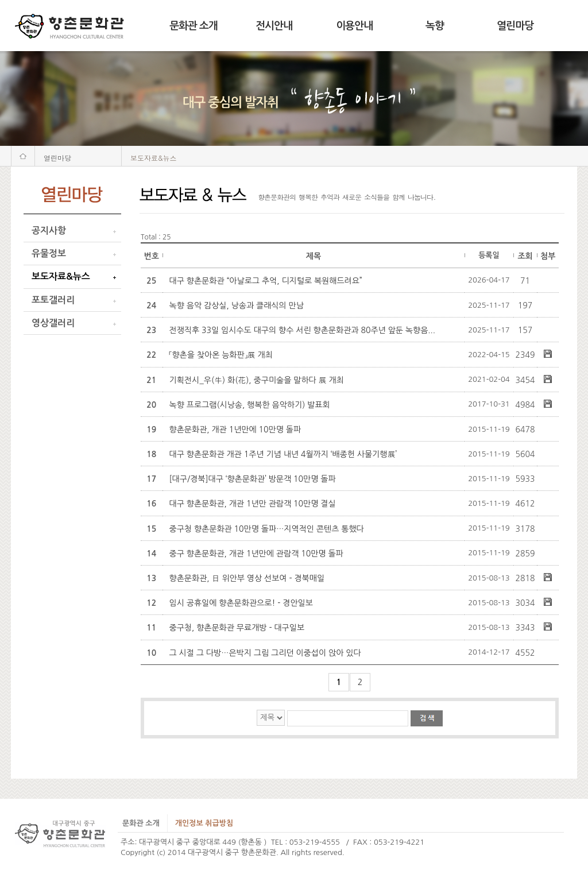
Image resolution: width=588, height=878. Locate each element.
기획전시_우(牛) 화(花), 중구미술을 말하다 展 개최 (257, 380)
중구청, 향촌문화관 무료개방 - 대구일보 (237, 628)
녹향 (435, 26)
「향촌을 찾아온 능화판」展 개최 (221, 355)
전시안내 (274, 26)
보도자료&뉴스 (61, 276)
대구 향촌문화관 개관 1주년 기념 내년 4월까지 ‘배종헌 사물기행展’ (283, 454)
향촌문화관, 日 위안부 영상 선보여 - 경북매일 (247, 578)
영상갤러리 (53, 323)
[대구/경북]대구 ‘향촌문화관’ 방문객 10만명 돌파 (253, 479)
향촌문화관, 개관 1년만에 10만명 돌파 (235, 430)
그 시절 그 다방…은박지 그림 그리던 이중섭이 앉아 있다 (265, 653)
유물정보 (49, 254)
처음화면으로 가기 (23, 156)
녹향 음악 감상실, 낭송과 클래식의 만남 (237, 305)
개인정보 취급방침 (204, 823)
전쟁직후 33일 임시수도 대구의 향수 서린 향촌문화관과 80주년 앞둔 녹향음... (303, 330)
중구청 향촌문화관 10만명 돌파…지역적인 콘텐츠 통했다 (267, 529)
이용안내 (354, 26)
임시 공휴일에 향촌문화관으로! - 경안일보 (241, 603)
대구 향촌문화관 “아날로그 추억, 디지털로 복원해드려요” (266, 281)
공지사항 (49, 231)
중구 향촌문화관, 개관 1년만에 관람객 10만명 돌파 (256, 554)
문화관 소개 (194, 26)
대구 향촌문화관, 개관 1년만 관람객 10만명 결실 (253, 504)
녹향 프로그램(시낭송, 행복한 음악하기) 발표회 (250, 405)
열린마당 (515, 26)
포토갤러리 (53, 300)
